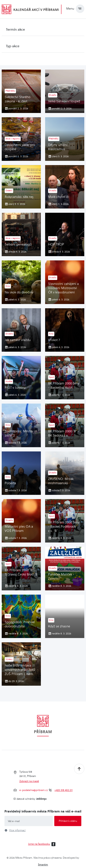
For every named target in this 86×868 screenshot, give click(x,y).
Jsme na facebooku (42, 844)
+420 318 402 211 (64, 790)
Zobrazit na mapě (29, 781)
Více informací (17, 830)
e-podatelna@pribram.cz (34, 790)
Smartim (43, 864)
